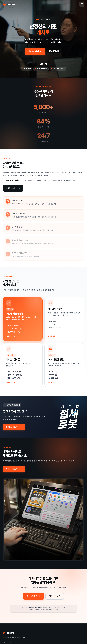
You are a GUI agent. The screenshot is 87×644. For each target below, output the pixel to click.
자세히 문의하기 (11, 188)
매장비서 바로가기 (12, 469)
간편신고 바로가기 (12, 427)
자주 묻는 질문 (55, 596)
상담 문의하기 (33, 51)
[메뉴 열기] (82, 4)
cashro (9, 4)
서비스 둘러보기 (53, 51)
